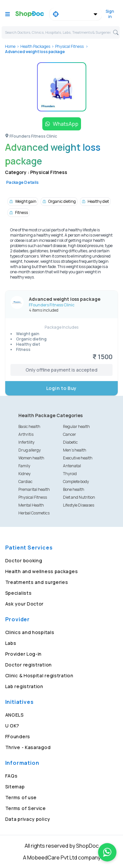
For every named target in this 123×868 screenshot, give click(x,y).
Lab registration (24, 686)
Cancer (70, 434)
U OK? (12, 726)
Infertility (26, 442)
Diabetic (70, 442)
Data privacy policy (28, 819)
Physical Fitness (70, 46)
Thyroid (70, 474)
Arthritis (26, 434)
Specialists (19, 593)
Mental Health (31, 505)
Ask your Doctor (25, 604)
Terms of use (21, 797)
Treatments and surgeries (37, 582)
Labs (11, 643)
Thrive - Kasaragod (28, 747)
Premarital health (34, 489)
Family (24, 466)
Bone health (74, 489)
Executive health (78, 458)
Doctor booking (24, 560)
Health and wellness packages (42, 571)
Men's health (75, 450)
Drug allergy (30, 450)
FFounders (18, 736)
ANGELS (15, 715)
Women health (31, 458)
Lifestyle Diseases (79, 505)
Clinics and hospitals (30, 632)
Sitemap (15, 787)
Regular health (76, 426)
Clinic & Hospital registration (39, 675)
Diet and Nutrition (79, 497)
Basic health (29, 426)
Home (10, 46)
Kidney (24, 474)
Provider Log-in (24, 654)
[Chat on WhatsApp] (107, 852)
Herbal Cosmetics (34, 513)
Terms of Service (26, 808)
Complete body (76, 482)
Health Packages (35, 46)
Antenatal (72, 466)
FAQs (11, 776)
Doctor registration (29, 665)
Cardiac (25, 482)
